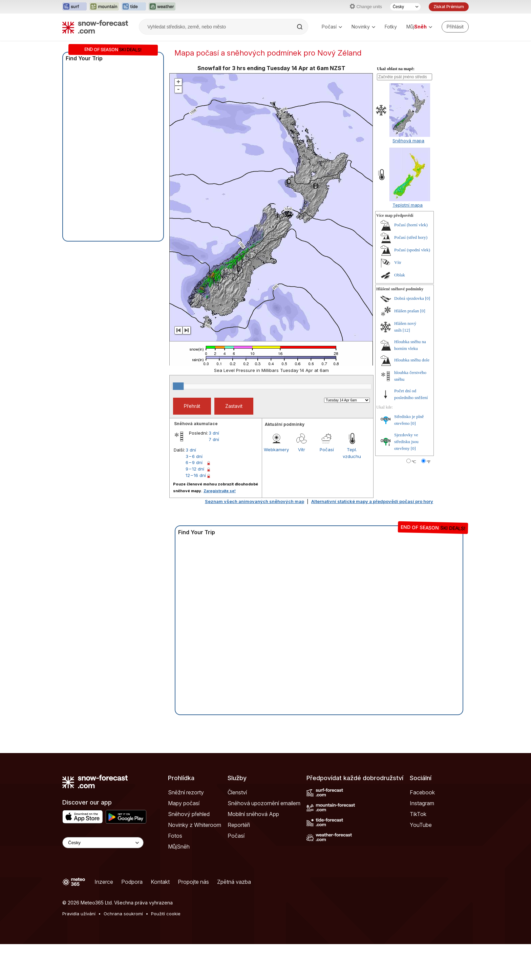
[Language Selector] (103, 843)
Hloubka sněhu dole (412, 360)
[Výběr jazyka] (405, 7)
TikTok (418, 814)
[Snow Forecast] (95, 27)
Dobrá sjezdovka (409, 298)
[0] (428, 298)
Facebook (422, 792)
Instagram (422, 803)
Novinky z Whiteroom (195, 825)
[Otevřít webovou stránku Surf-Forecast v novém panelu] (75, 7)
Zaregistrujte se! (220, 491)
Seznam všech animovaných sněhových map (254, 501)
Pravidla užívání (79, 914)
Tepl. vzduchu (352, 453)
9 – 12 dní (195, 469)
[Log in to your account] (455, 27)
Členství (237, 792)
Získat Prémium (449, 7)
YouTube (421, 825)
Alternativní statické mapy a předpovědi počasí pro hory (372, 501)
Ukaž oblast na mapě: (396, 69)
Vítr (302, 450)
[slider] (178, 386)
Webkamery (276, 450)
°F (429, 462)
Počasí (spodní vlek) (412, 250)
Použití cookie (166, 914)
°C (414, 462)
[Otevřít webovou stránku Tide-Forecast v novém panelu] (134, 7)
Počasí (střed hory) (411, 237)
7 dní (214, 439)
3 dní (214, 433)
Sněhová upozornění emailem (264, 803)
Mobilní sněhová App (253, 814)
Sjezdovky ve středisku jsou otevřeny (406, 442)
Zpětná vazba (234, 882)
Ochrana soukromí (123, 914)
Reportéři (239, 825)
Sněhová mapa (408, 141)
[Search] (300, 27)
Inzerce (104, 882)
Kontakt (160, 882)
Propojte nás (193, 882)
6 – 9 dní (194, 462)
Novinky (363, 27)
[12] (406, 330)
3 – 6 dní (194, 456)
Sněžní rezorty (186, 792)
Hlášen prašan (407, 311)
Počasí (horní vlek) (411, 225)
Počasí (332, 27)
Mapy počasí (184, 803)
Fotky (391, 27)
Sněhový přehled (189, 814)
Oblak (400, 275)
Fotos (175, 836)
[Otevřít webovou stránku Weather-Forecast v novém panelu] (162, 7)
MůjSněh (179, 847)
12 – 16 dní (196, 475)
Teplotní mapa (408, 205)
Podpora (132, 882)
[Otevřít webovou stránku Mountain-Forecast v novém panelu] (104, 7)
